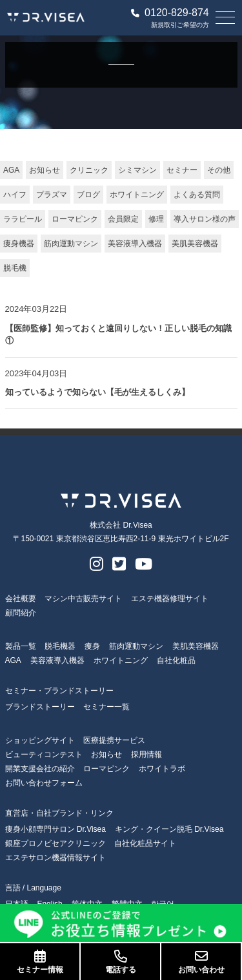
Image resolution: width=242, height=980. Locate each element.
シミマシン (137, 170)
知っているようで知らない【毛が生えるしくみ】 (97, 392)
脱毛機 (15, 268)
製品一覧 (21, 646)
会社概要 (21, 599)
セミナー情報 (40, 962)
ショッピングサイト (40, 740)
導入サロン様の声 (205, 219)
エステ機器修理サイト (170, 599)
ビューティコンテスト (44, 754)
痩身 (92, 646)
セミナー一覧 (106, 707)
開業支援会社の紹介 (40, 769)
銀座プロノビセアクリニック (55, 843)
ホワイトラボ (162, 769)
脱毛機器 (60, 646)
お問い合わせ (201, 962)
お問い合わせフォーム (44, 783)
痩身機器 (19, 244)
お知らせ (45, 170)
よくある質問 (197, 195)
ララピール (23, 219)
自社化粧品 (176, 660)
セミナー (182, 170)
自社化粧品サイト (145, 843)
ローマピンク (75, 219)
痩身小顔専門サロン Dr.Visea (55, 829)
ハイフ (15, 195)
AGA (11, 170)
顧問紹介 (21, 613)
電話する (120, 962)
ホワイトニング (137, 195)
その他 (219, 170)
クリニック (89, 170)
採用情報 (146, 754)
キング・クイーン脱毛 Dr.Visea (169, 829)
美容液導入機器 (135, 244)
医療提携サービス (114, 740)
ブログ (88, 195)
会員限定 (123, 219)
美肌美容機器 (195, 244)
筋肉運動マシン (71, 244)
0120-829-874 (170, 13)
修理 (156, 219)
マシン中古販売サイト (83, 599)
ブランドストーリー (40, 707)
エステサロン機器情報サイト (55, 858)
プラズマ (52, 195)
